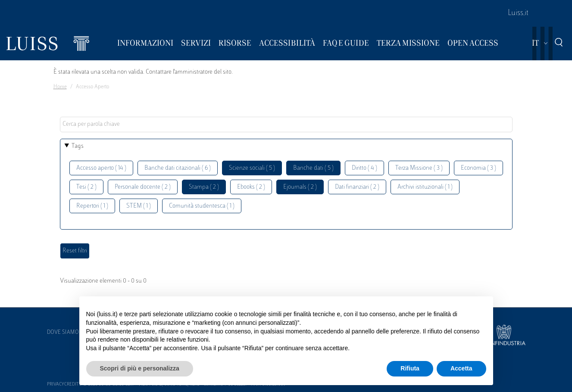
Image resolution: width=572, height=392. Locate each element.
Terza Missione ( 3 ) (419, 168)
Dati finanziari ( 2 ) (357, 187)
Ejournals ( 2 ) (300, 187)
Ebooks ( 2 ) (251, 187)
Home (60, 87)
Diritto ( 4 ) (364, 168)
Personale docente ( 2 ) (143, 187)
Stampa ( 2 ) (204, 187)
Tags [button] (78, 146)
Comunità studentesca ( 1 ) (202, 206)
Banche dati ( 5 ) (313, 168)
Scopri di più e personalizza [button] (140, 368)
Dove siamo (63, 333)
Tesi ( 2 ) (86, 187)
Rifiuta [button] (410, 368)
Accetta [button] (461, 368)
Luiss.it (518, 13)
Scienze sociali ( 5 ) (252, 168)
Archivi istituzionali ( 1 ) (425, 187)
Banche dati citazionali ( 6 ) (178, 168)
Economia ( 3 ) (478, 168)
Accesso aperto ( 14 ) (101, 168)
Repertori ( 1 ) (92, 206)
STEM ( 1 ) (139, 206)
